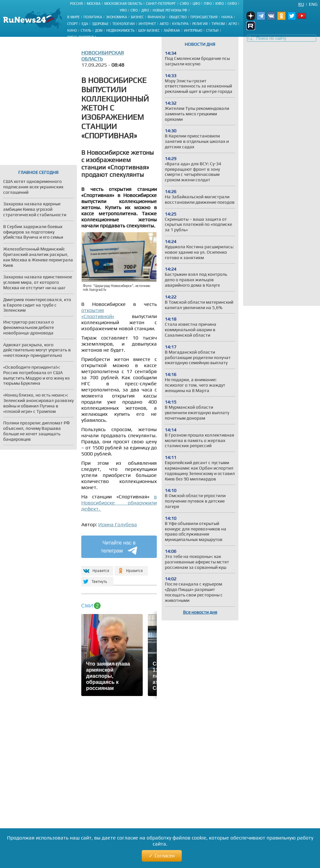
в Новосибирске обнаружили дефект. (119, 503)
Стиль (86, 30)
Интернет (147, 24)
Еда (85, 24)
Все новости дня (200, 612)
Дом (99, 30)
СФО (134, 10)
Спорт (72, 24)
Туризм (218, 24)
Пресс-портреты (82, 37)
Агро (233, 24)
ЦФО (196, 4)
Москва (94, 4)
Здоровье (100, 24)
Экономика (116, 17)
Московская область (123, 4)
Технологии (124, 24)
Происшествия (204, 17)
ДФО (145, 10)
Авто (164, 24)
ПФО (208, 4)
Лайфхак (172, 30)
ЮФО (220, 4)
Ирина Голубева (118, 524)
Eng (313, 4)
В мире (73, 17)
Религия (200, 24)
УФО (123, 10)
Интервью (193, 30)
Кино (72, 30)
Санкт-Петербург (161, 4)
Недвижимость (120, 30)
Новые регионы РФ (170, 10)
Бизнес (137, 17)
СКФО (232, 4)
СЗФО (184, 4)
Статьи (212, 30)
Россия (76, 4)
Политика (93, 17)
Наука (227, 17)
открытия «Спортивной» (98, 313)
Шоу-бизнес (149, 30)
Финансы (156, 17)
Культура (180, 24)
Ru (301, 4)
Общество (178, 17)
